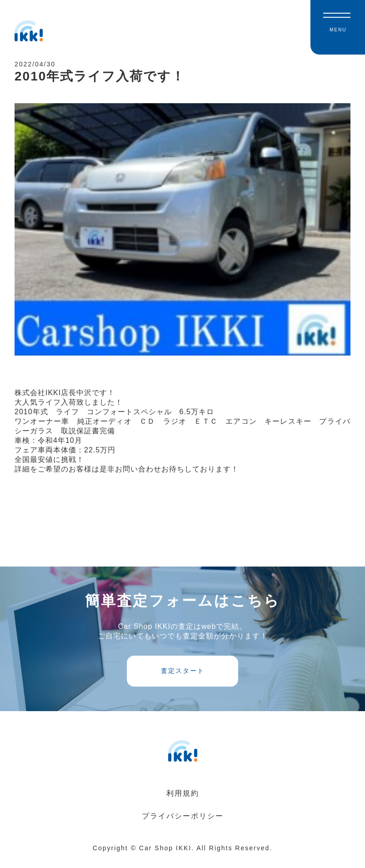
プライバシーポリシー (183, 825)
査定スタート (183, 679)
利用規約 (183, 802)
